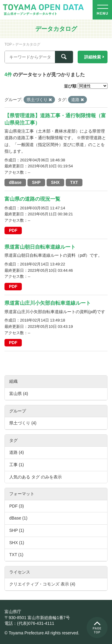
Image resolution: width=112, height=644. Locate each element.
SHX (55, 182)
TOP (8, 44)
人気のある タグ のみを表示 (36, 477)
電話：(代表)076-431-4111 (29, 623)
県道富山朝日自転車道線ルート (40, 247)
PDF (13, 230)
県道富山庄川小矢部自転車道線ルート (48, 303)
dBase (15, 182)
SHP (36, 182)
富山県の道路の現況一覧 (32, 199)
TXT (74, 182)
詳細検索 (93, 57)
